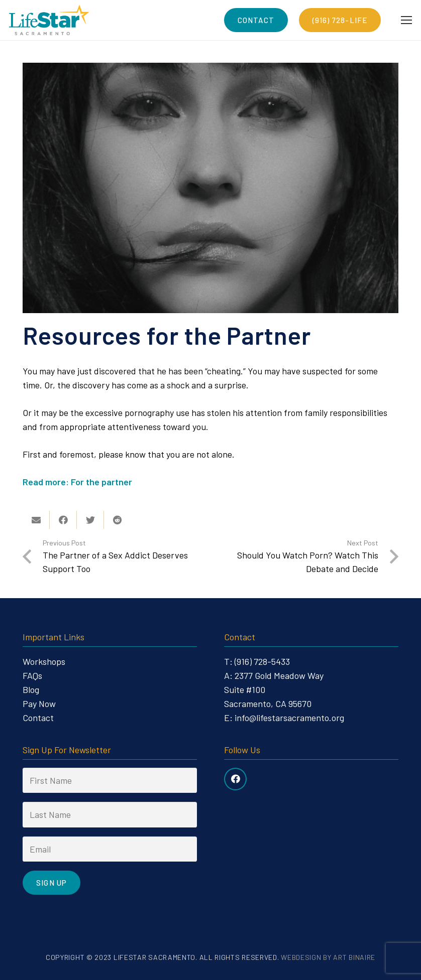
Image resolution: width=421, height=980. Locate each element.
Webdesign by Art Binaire (328, 957)
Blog (31, 689)
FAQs (32, 675)
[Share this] (63, 520)
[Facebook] (235, 779)
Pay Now (39, 704)
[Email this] (36, 520)
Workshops (44, 661)
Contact (38, 718)
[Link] (49, 20)
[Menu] (407, 20)
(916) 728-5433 (262, 661)
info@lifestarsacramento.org (289, 718)
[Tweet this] (90, 520)
